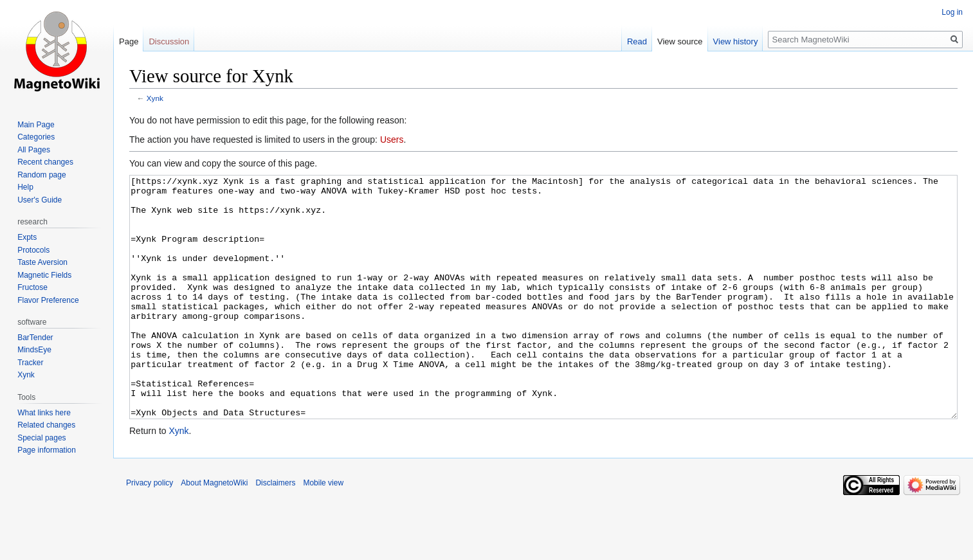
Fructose (32, 287)
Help (25, 187)
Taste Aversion (42, 262)
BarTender (35, 338)
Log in (952, 12)
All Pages (34, 150)
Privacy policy (150, 531)
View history (736, 41)
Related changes (46, 425)
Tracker (30, 363)
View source (680, 41)
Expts (27, 237)
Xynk (155, 98)
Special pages (41, 438)
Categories (36, 137)
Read (637, 41)
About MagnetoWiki (214, 531)
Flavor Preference (48, 300)
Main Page (36, 125)
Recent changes (45, 162)
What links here (44, 413)
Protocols (33, 250)
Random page (41, 175)
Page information (47, 450)
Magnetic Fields (44, 275)
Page (129, 41)
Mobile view (323, 531)
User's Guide (40, 200)
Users (392, 140)
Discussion (169, 41)
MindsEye (34, 350)
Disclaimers (275, 531)
